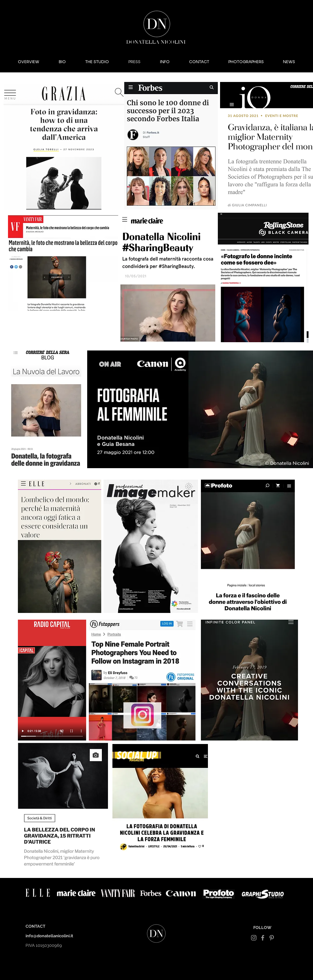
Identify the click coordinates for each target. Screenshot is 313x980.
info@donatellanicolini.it (49, 936)
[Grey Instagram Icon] (254, 938)
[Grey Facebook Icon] (263, 938)
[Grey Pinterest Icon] (272, 938)
